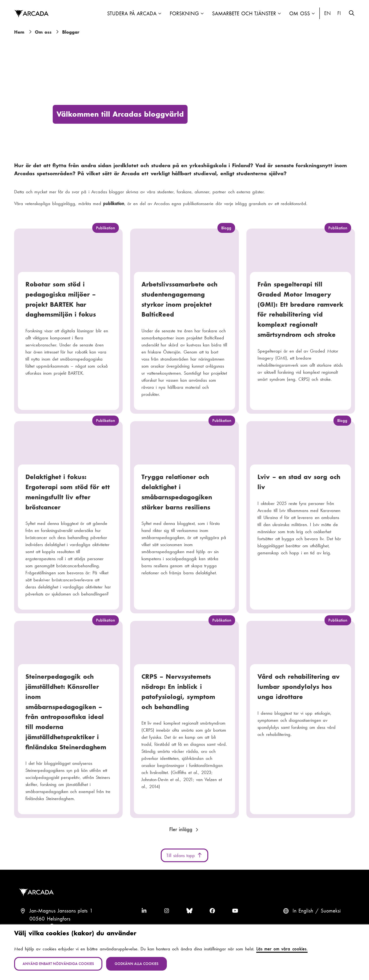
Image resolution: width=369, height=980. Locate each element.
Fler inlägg (181, 829)
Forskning (184, 14)
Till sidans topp (184, 855)
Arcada (37, 893)
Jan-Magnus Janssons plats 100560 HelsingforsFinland (61, 919)
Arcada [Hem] (31, 14)
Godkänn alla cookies (136, 964)
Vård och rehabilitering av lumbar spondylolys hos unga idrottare (299, 686)
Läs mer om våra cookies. (282, 949)
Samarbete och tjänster (244, 14)
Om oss (300, 14)
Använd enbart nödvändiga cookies (58, 964)
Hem (19, 32)
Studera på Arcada (132, 14)
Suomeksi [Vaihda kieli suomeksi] (339, 13)
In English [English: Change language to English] (328, 13)
